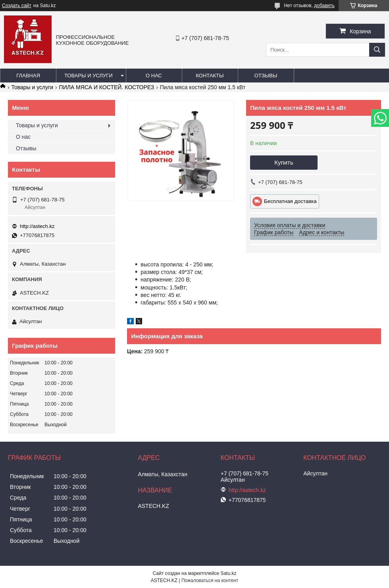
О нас (154, 76)
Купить (284, 162)
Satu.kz (228, 573)
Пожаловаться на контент (210, 580)
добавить (324, 6)
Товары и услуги (89, 76)
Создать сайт (17, 6)
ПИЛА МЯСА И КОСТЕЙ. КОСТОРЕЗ (107, 87)
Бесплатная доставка (290, 201)
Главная (28, 76)
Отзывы (266, 76)
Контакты (210, 76)
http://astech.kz (37, 226)
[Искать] (377, 50)
